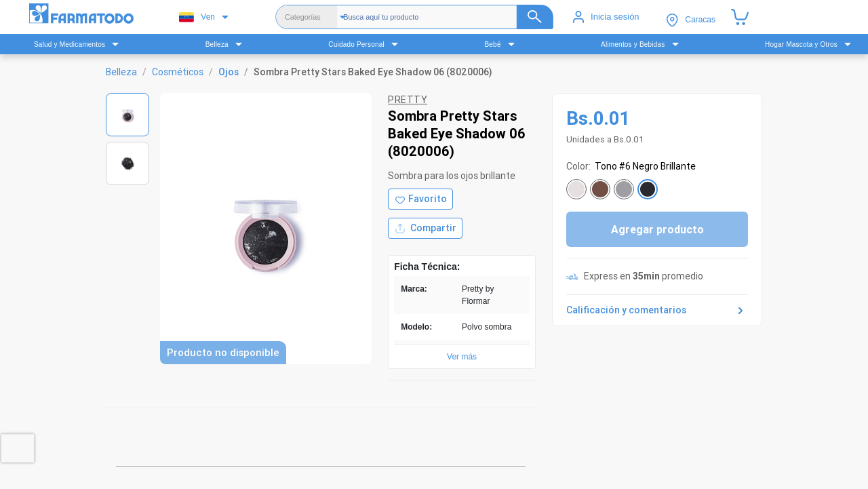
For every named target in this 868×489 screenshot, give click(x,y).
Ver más (462, 357)
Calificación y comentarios (657, 311)
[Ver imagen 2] (127, 163)
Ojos (229, 72)
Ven (197, 17)
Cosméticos (178, 72)
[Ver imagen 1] (127, 115)
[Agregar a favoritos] (420, 199)
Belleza (121, 72)
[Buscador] (448, 17)
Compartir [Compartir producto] (425, 228)
